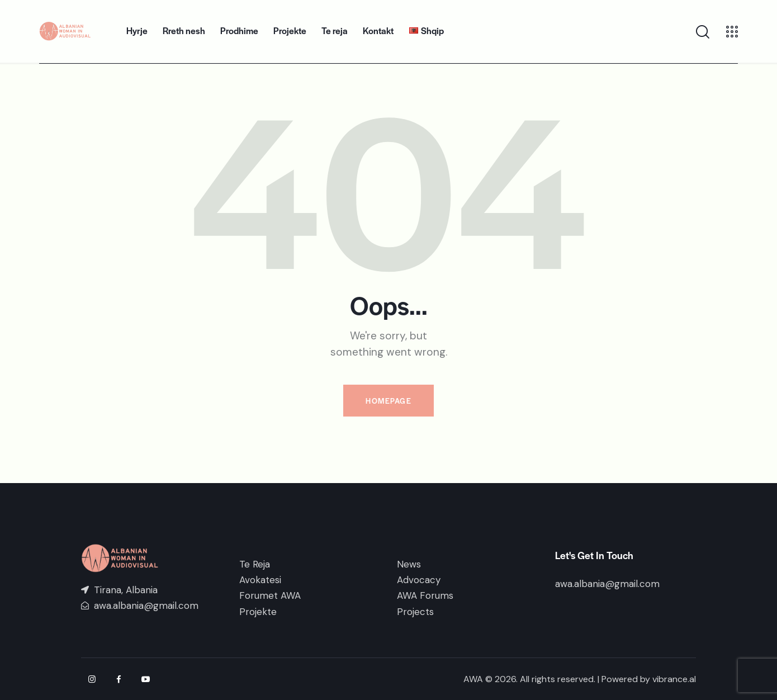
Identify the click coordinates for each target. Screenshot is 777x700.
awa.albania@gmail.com (607, 584)
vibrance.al (674, 679)
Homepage (388, 401)
